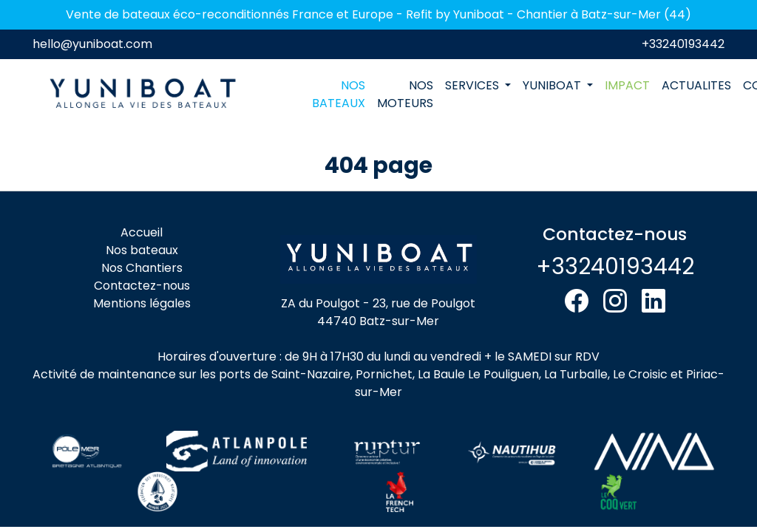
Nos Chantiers (142, 268)
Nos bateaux (142, 250)
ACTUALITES (696, 85)
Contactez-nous (142, 286)
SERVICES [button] (473, 85)
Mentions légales (142, 303)
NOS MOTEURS (405, 94)
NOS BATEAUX (339, 94)
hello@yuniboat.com (92, 44)
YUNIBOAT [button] (553, 85)
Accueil (142, 232)
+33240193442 (683, 44)
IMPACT (627, 85)
